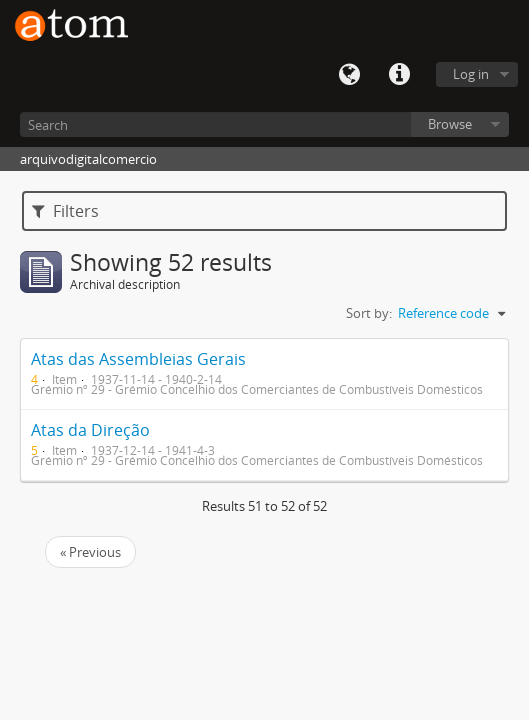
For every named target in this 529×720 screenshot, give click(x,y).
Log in (471, 74)
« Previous (90, 552)
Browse (450, 124)
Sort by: (369, 313)
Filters (65, 211)
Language (349, 75)
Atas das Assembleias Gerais (138, 359)
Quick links (399, 75)
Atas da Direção (90, 430)
